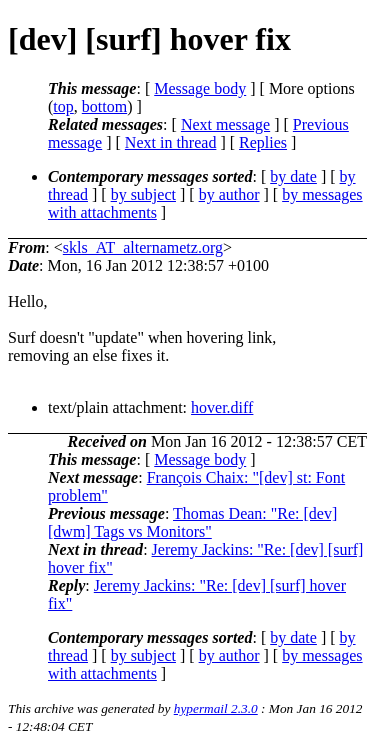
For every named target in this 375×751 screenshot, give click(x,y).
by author (229, 194)
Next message (225, 124)
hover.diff (222, 407)
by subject (143, 194)
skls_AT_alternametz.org (143, 247)
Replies (263, 142)
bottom (104, 106)
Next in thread (171, 142)
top (63, 106)
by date (293, 176)
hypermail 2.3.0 (216, 708)
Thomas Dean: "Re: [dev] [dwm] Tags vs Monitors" (192, 522)
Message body (200, 88)
